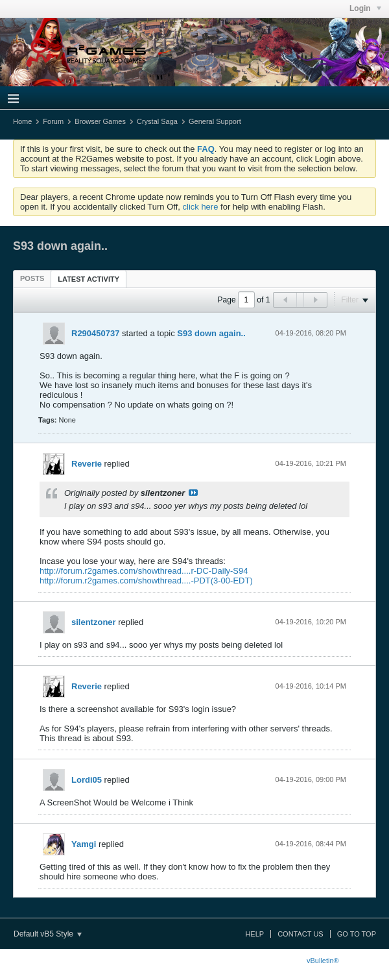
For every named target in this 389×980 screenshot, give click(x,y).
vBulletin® (323, 961)
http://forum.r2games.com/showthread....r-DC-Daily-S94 (144, 571)
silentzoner (94, 622)
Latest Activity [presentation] (88, 279)
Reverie (87, 464)
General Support (215, 121)
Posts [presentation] (32, 278)
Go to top (357, 934)
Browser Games (100, 121)
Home (22, 121)
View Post (193, 493)
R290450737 (95, 333)
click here (201, 207)
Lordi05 (87, 780)
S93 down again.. (211, 333)
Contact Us (301, 934)
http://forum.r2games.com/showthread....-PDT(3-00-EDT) (146, 581)
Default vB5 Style (48, 934)
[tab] (32, 278)
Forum (53, 121)
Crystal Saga (157, 121)
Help (254, 934)
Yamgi (84, 844)
